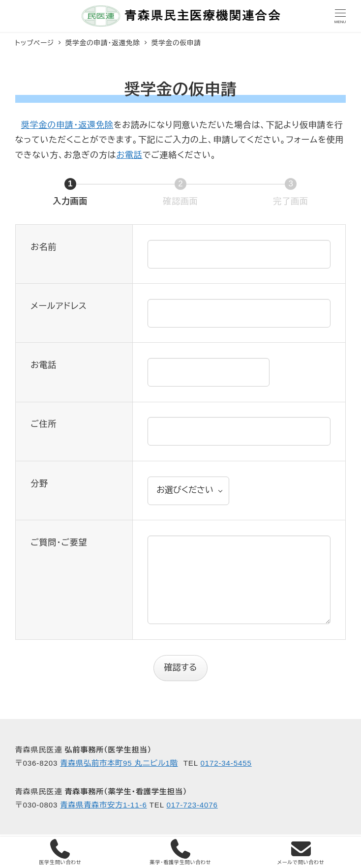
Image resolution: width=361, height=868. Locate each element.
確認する (184, 668)
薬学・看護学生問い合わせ (181, 852)
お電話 (129, 155)
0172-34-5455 (226, 763)
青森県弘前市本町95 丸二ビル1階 (119, 763)
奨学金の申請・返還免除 (67, 125)
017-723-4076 (192, 805)
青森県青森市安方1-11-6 (103, 805)
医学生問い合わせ (60, 852)
